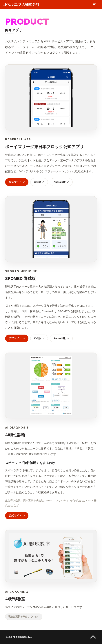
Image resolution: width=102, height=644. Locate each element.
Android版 (61, 182)
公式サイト (17, 182)
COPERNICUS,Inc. (20, 637)
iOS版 (39, 182)
